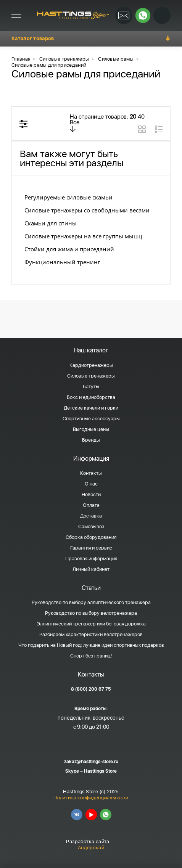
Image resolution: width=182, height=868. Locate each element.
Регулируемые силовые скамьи (68, 197)
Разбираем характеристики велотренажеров (91, 634)
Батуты (91, 387)
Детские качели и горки (91, 408)
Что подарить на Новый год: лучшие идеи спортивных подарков (91, 645)
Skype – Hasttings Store (91, 771)
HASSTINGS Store (73, 15)
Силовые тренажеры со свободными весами (87, 210)
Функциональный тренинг (62, 262)
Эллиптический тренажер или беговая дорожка (91, 624)
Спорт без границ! (91, 656)
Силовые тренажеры (91, 376)
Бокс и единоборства (91, 397)
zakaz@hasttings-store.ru (91, 762)
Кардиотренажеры (91, 365)
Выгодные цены (91, 429)
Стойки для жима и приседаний (69, 249)
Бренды (91, 440)
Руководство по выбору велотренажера (91, 613)
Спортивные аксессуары (91, 419)
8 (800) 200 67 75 (91, 689)
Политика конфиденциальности (91, 798)
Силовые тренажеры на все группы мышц (83, 236)
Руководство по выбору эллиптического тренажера (91, 602)
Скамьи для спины (51, 223)
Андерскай (91, 848)
